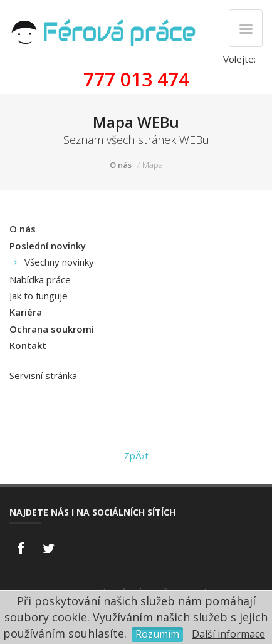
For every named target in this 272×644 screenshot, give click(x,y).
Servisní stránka (43, 375)
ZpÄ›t (136, 455)
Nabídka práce (40, 279)
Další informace (228, 634)
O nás (121, 165)
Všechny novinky (59, 262)
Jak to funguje (39, 296)
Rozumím (157, 634)
